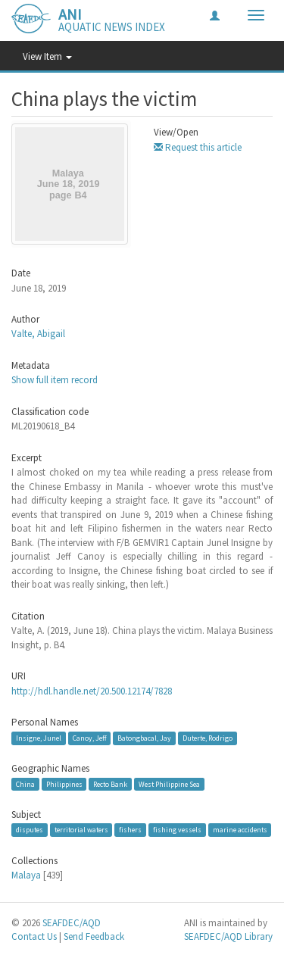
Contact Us (34, 936)
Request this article (198, 147)
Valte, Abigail (38, 334)
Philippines (64, 783)
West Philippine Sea (169, 783)
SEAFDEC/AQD (72, 923)
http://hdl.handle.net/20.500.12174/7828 (92, 691)
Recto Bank (110, 783)
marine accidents (240, 830)
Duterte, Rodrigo (208, 738)
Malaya (26, 875)
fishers (130, 830)
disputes (30, 830)
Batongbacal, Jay (144, 738)
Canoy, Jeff (90, 738)
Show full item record (55, 380)
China (25, 783)
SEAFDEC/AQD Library (228, 936)
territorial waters (81, 830)
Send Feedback (94, 936)
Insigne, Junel (39, 738)
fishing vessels (177, 830)
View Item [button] (47, 56)
